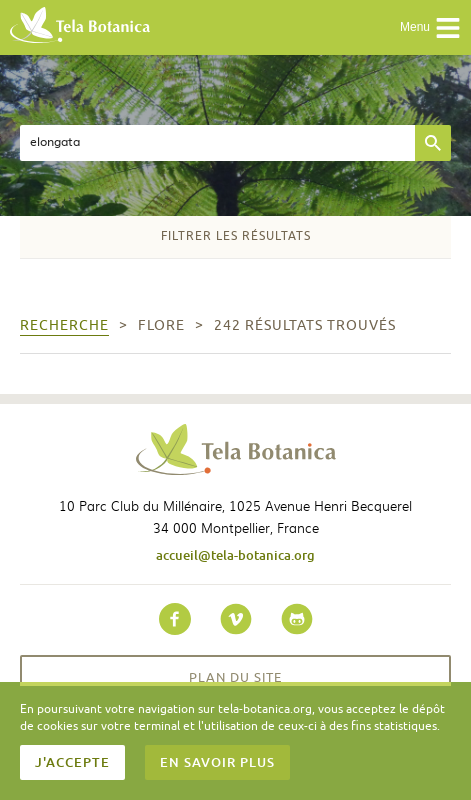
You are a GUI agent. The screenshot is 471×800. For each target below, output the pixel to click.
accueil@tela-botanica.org (235, 555)
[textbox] (217, 143)
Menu (430, 28)
